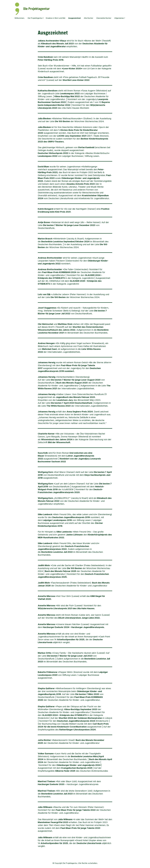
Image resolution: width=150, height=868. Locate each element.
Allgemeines (119, 18)
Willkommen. (20, 18)
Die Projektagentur (37, 9)
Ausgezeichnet (75, 18)
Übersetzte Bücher (104, 18)
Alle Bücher (89, 18)
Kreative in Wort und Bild (55, 18)
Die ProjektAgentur (35, 18)
